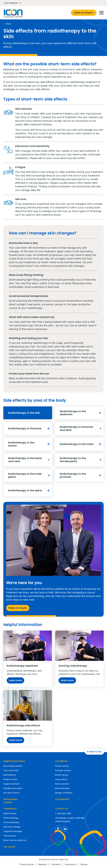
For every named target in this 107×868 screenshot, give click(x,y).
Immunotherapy (11, 822)
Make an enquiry (84, 13)
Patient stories (10, 779)
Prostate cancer (63, 770)
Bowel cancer (62, 775)
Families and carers (13, 788)
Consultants (62, 799)
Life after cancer (11, 793)
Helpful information (14, 761)
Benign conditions (64, 793)
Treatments (10, 809)
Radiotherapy (10, 813)
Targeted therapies (13, 831)
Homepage (13, 14)
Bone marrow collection (15, 840)
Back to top (94, 752)
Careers (8, 802)
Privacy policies (27, 864)
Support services (11, 784)
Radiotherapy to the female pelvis (81, 460)
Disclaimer (56, 864)
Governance (70, 864)
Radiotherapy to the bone (29, 428)
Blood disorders (62, 788)
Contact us (62, 809)
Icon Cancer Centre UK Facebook (58, 829)
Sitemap (84, 864)
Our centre (9, 847)
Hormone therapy (12, 827)
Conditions (61, 761)
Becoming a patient (13, 766)
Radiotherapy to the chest (81, 444)
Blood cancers (62, 784)
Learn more (15, 680)
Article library (10, 775)
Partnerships (10, 799)
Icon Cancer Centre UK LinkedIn (65, 829)
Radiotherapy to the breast (29, 444)
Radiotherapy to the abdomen (81, 413)
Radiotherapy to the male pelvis (29, 475)
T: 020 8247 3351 (63, 814)
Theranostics (10, 836)
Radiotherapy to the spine (29, 490)
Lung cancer (61, 779)
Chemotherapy (11, 818)
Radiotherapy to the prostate (81, 475)
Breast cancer (62, 766)
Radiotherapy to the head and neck (29, 460)
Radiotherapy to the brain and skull (81, 428)
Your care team (11, 770)
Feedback (43, 864)
